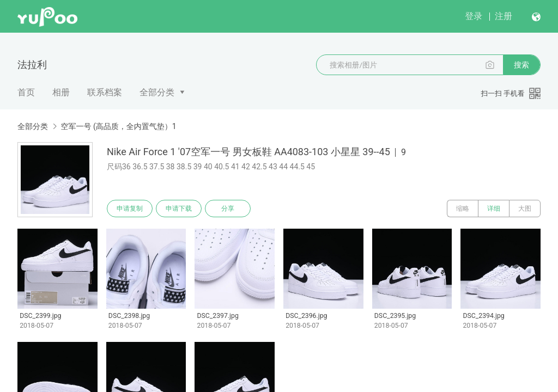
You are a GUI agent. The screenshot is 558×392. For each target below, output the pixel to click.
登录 (474, 16)
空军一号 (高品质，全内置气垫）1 (118, 126)
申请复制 (130, 209)
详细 (494, 209)
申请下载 (179, 209)
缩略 (463, 209)
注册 (504, 16)
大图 (525, 209)
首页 (26, 92)
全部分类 (157, 92)
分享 (228, 209)
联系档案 (105, 92)
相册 (61, 92)
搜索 (521, 65)
